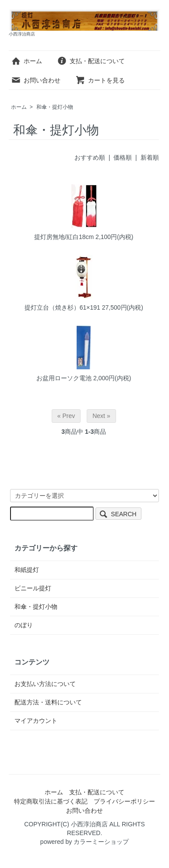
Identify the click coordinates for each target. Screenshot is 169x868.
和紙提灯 (27, 570)
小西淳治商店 (89, 824)
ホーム (26, 61)
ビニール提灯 (33, 588)
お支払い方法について (45, 684)
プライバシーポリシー (124, 801)
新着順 (150, 157)
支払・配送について (91, 61)
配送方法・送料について (48, 702)
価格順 (123, 157)
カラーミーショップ (101, 842)
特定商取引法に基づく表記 (51, 801)
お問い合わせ (36, 80)
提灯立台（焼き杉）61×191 (62, 307)
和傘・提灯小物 (55, 107)
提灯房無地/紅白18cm (64, 237)
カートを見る (100, 80)
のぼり (24, 625)
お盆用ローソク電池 (64, 378)
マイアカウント (36, 721)
